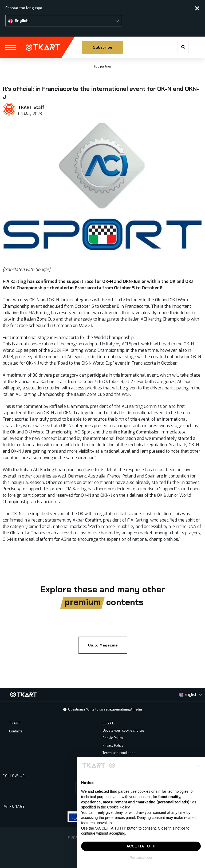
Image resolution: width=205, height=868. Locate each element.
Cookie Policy (113, 738)
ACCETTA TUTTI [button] (141, 846)
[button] (64, 21)
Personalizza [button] (141, 858)
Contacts (16, 731)
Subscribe (102, 47)
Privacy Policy (113, 745)
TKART (43, 48)
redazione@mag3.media (123, 709)
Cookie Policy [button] (118, 807)
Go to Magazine (102, 645)
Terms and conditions (119, 753)
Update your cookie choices (124, 731)
